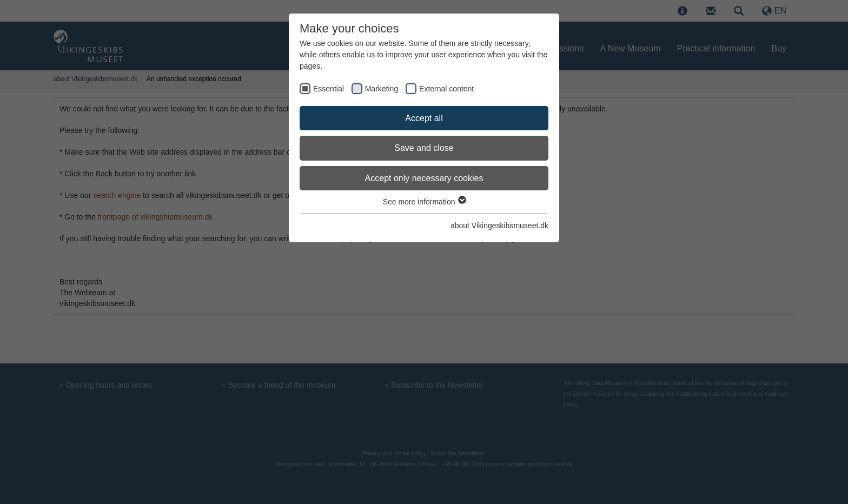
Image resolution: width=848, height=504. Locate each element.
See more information (424, 202)
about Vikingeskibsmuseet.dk (499, 226)
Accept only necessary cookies (424, 178)
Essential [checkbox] (329, 89)
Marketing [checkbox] (382, 89)
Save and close (424, 148)
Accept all (424, 118)
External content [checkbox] (446, 89)
